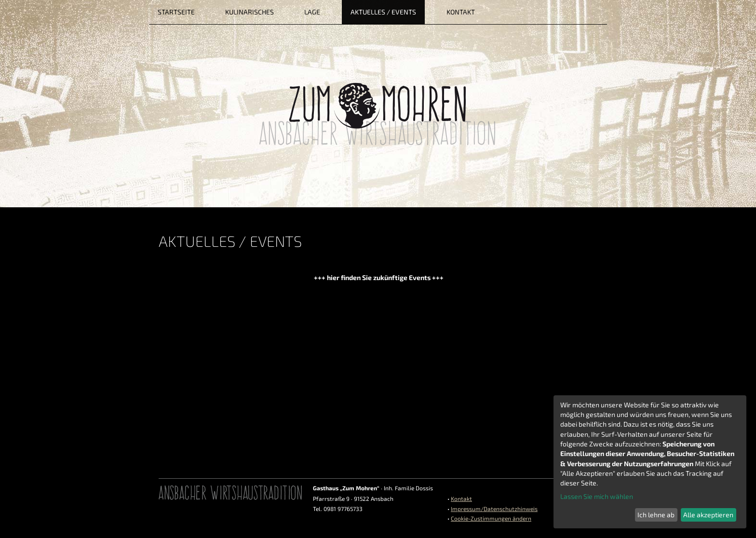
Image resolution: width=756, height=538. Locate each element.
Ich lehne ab (656, 515)
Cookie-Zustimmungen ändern (491, 518)
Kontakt (461, 498)
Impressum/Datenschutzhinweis (494, 509)
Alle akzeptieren (708, 515)
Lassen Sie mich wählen (597, 496)
